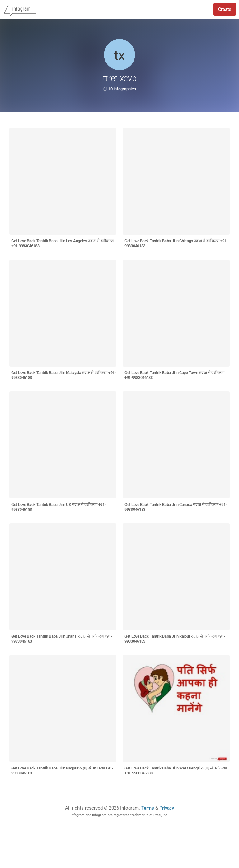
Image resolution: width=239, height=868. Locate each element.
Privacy (167, 808)
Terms (148, 808)
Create (225, 9)
